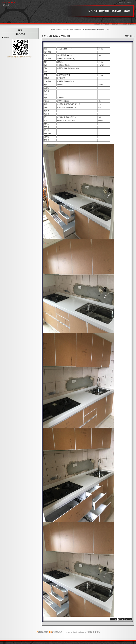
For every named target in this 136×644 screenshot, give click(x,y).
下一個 (129, 619)
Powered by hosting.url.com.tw (75, 632)
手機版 (97, 632)
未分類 (7, 38)
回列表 (121, 619)
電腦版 (90, 632)
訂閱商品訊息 (57, 632)
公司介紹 (93, 11)
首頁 (44, 36)
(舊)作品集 (104, 11)
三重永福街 (66, 36)
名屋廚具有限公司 (9, 3)
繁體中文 (122, 3)
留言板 (127, 11)
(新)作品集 (116, 11)
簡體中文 (130, 3)
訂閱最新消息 (43, 632)
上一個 (114, 619)
